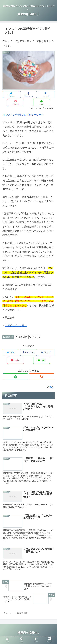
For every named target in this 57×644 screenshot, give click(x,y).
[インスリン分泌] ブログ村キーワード (23, 115)
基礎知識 (8, 337)
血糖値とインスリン (16, 325)
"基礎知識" (21, 337)
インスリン (35, 337)
